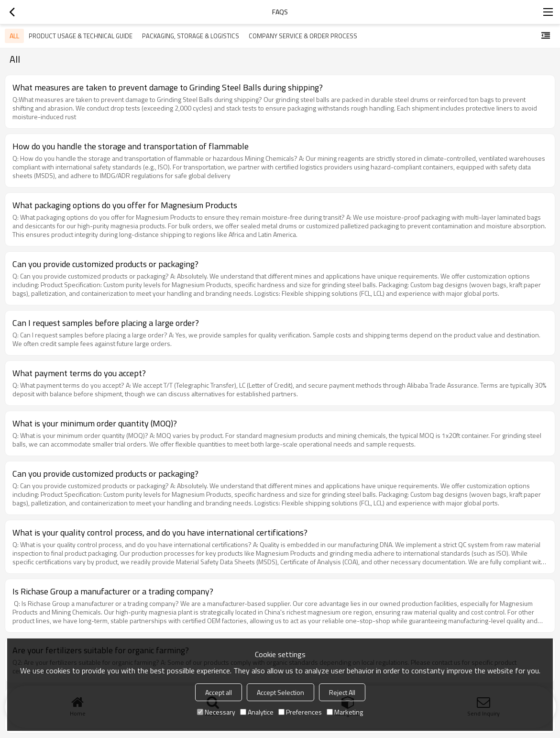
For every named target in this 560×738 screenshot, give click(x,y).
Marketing (345, 712)
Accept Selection (280, 692)
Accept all (219, 692)
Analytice (257, 712)
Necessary (216, 712)
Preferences (300, 712)
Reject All (342, 692)
